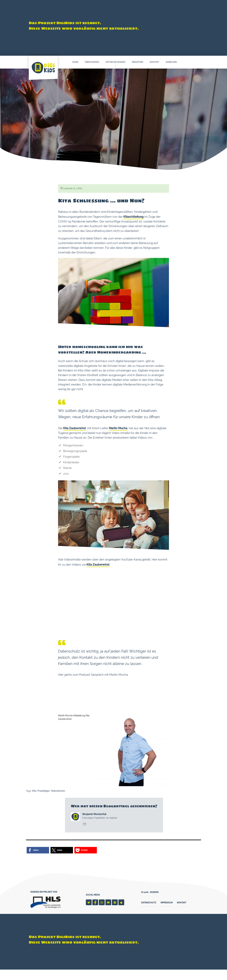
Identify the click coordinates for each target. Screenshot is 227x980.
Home (75, 62)
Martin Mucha (118, 436)
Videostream (58, 801)
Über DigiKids (92, 62)
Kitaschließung (133, 218)
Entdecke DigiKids (116, 64)
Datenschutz (149, 913)
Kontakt (154, 62)
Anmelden (171, 62)
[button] (38, 861)
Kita (34, 801)
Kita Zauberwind (74, 436)
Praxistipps (44, 801)
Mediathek (138, 62)
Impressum (167, 913)
